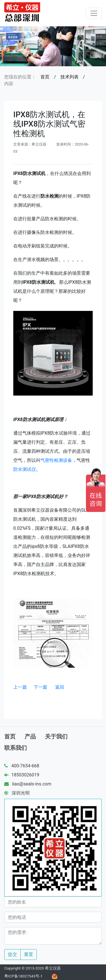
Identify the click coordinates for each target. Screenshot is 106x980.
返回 (60, 687)
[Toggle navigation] (94, 13)
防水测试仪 (25, 469)
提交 (12, 954)
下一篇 (40, 687)
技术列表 (70, 77)
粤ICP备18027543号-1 (23, 976)
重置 (29, 954)
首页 (45, 77)
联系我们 (16, 748)
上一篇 (20, 687)
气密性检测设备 (56, 460)
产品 (30, 736)
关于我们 (56, 736)
